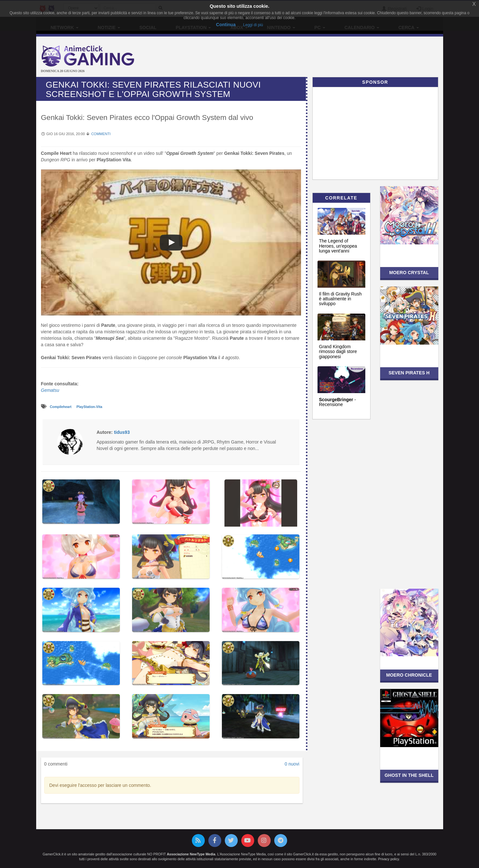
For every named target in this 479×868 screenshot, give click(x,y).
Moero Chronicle (409, 675)
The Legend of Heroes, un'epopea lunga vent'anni (338, 246)
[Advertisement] (307, 58)
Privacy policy (389, 859)
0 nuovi (292, 764)
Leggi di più (253, 25)
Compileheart (61, 407)
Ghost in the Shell (409, 775)
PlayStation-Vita (89, 407)
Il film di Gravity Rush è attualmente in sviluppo (340, 299)
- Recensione (338, 402)
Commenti (101, 134)
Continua (226, 25)
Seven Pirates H (409, 373)
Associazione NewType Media (191, 854)
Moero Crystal (409, 273)
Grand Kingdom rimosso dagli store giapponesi (338, 352)
